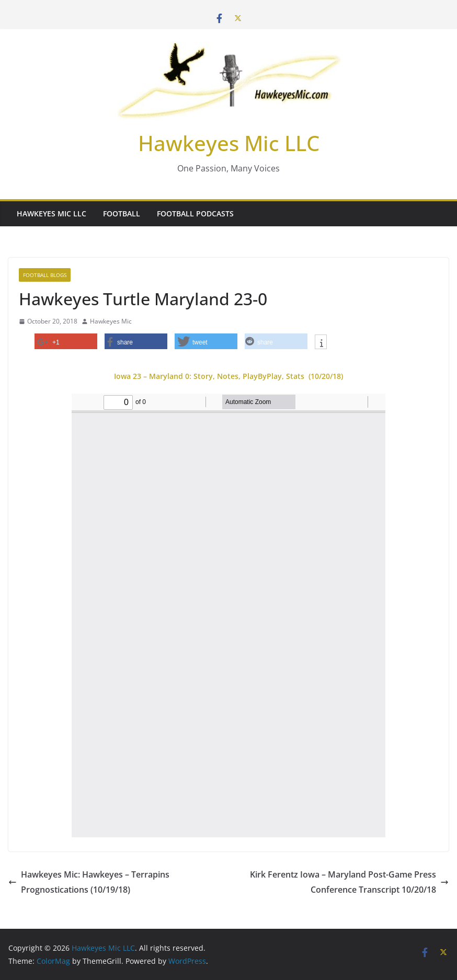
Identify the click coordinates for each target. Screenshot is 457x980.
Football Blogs (45, 275)
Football (122, 214)
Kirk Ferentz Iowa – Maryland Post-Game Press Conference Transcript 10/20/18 (349, 882)
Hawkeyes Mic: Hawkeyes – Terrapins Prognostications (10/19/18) (89, 882)
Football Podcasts (195, 214)
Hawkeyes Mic (111, 321)
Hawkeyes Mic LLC (229, 143)
